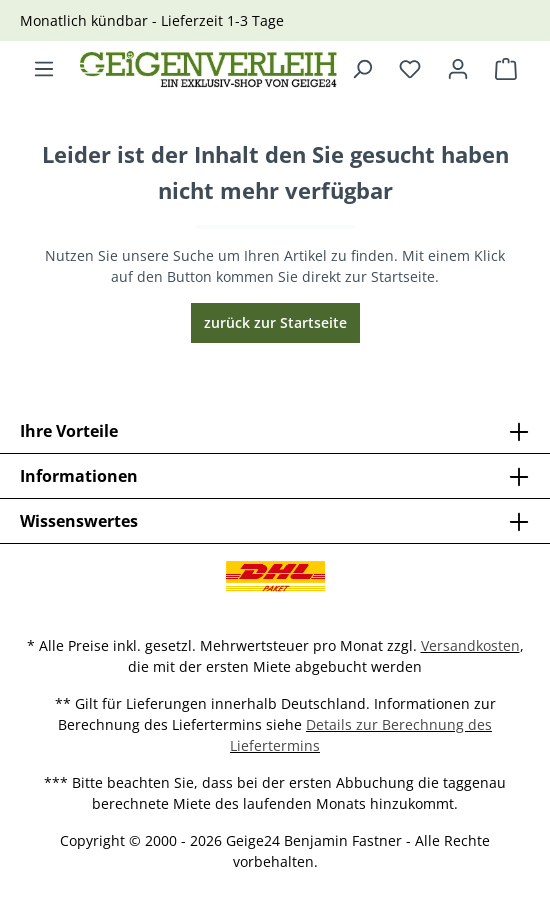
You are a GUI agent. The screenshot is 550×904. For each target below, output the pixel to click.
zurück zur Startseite (275, 322)
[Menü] (44, 69)
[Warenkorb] (506, 69)
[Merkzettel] (410, 69)
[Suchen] (362, 69)
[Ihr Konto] (458, 69)
